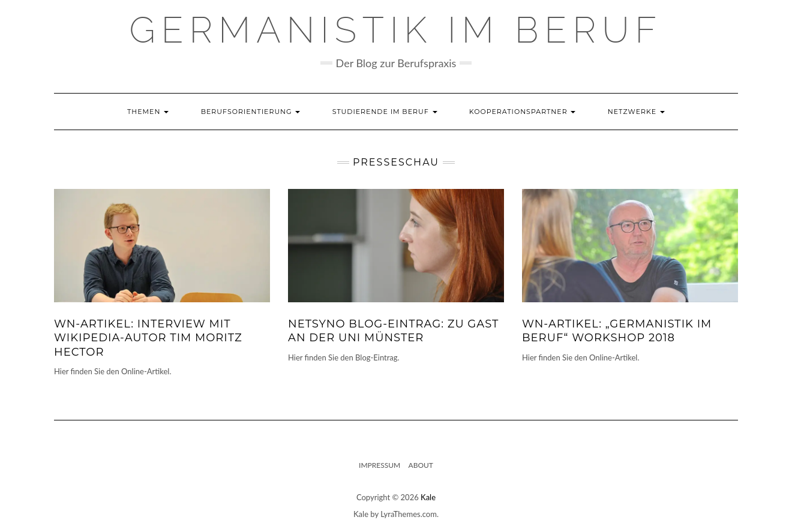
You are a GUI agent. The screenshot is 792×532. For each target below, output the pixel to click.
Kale (428, 497)
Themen (148, 112)
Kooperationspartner (523, 112)
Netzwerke (636, 112)
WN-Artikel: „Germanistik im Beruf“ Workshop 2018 (617, 331)
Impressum (379, 465)
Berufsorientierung (251, 112)
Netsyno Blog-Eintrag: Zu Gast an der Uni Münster (393, 331)
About (421, 465)
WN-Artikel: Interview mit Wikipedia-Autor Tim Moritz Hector (148, 338)
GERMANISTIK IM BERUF (396, 30)
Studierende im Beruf (385, 112)
